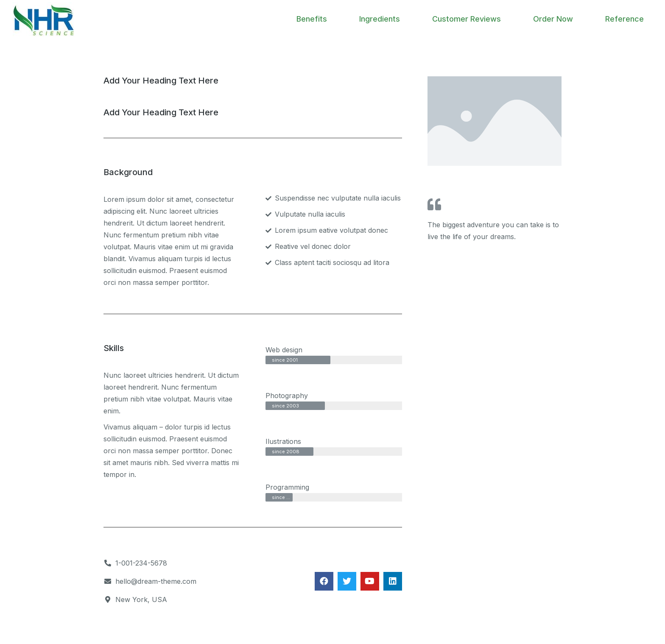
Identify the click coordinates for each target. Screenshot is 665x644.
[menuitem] (312, 19)
